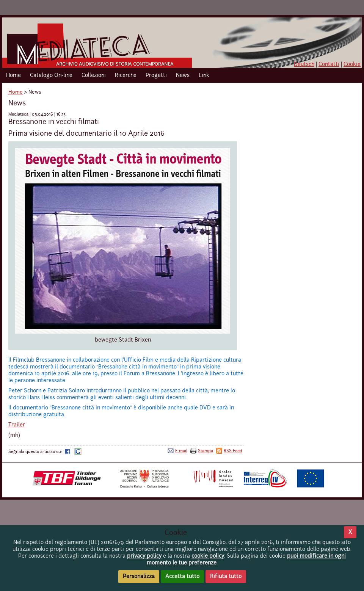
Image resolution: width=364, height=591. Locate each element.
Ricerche (126, 75)
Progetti (156, 75)
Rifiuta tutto (226, 577)
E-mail (181, 451)
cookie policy (208, 556)
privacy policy (144, 556)
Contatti (329, 64)
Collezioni (94, 75)
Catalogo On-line (51, 75)
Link (204, 75)
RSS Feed (233, 451)
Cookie (352, 64)
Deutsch (304, 64)
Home (13, 75)
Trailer (17, 425)
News (183, 75)
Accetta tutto (182, 577)
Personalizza (139, 577)
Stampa (206, 451)
